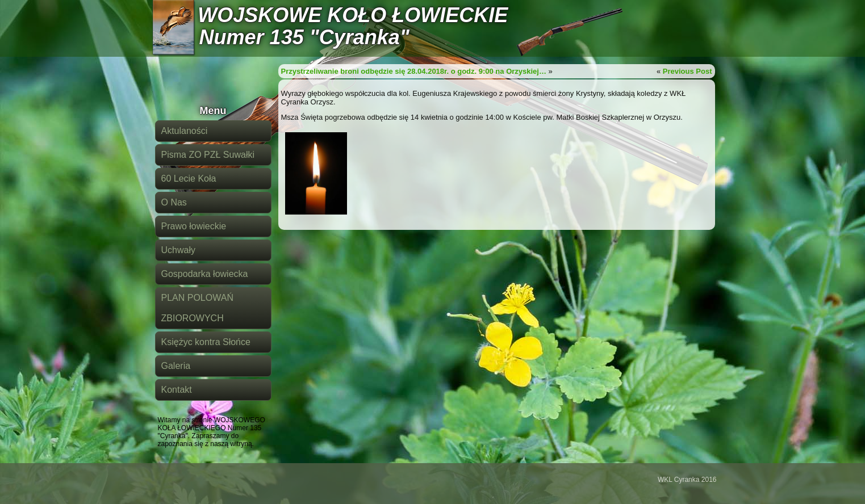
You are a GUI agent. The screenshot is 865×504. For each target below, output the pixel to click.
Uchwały (178, 250)
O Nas (174, 202)
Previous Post (688, 71)
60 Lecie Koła (189, 178)
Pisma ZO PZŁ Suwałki (208, 155)
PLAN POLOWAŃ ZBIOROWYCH (197, 308)
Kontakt (177, 390)
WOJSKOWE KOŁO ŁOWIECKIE (353, 15)
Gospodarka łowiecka (205, 274)
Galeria (176, 366)
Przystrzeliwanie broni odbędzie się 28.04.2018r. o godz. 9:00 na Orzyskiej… (414, 71)
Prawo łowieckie (194, 226)
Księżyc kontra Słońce (206, 342)
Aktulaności (185, 131)
